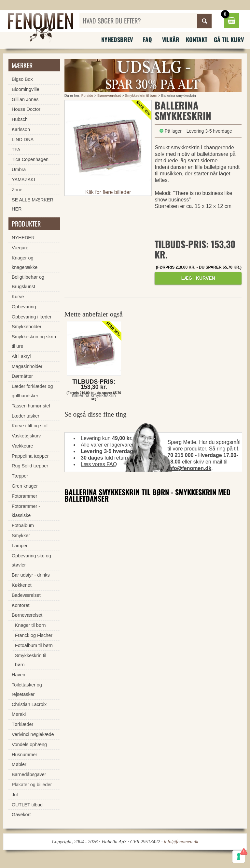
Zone (17, 190)
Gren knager (25, 486)
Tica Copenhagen (30, 159)
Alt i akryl (21, 356)
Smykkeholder (27, 327)
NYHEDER (23, 238)
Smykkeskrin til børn (141, 96)
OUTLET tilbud (27, 805)
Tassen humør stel (31, 406)
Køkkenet (22, 585)
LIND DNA (23, 140)
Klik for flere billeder (108, 192)
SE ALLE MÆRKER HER (33, 205)
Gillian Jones (25, 99)
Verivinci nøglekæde (33, 734)
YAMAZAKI (23, 180)
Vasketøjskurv (26, 436)
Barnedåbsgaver (29, 774)
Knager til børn (30, 625)
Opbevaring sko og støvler (31, 560)
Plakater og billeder (32, 785)
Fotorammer (24, 496)
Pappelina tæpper (30, 456)
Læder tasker (26, 416)
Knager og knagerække (25, 263)
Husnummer (24, 755)
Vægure (20, 248)
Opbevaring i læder (32, 317)
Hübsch (20, 119)
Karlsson (21, 129)
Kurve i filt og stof (30, 426)
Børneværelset (109, 96)
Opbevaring (24, 307)
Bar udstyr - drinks (31, 575)
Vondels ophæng (29, 744)
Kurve (18, 297)
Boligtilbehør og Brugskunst (28, 282)
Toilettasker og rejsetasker (27, 690)
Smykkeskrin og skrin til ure (34, 341)
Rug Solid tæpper (30, 466)
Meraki (19, 714)
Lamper (20, 546)
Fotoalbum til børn (34, 645)
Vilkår (171, 39)
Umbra (19, 169)
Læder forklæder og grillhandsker (32, 391)
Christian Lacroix (29, 704)
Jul (15, 795)
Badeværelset (26, 595)
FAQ (147, 39)
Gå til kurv (229, 39)
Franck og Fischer (34, 635)
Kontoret (21, 605)
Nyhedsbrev (117, 39)
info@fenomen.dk (189, 468)
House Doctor (26, 109)
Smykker (21, 536)
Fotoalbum (23, 525)
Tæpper (20, 476)
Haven (19, 675)
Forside (87, 96)
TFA (16, 150)
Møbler (19, 764)
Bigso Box (22, 79)
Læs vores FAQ (99, 464)
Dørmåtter (22, 376)
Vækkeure (22, 446)
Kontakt (197, 39)
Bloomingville (26, 89)
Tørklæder (22, 724)
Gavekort (21, 815)
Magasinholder (27, 366)
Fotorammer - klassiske (26, 511)
